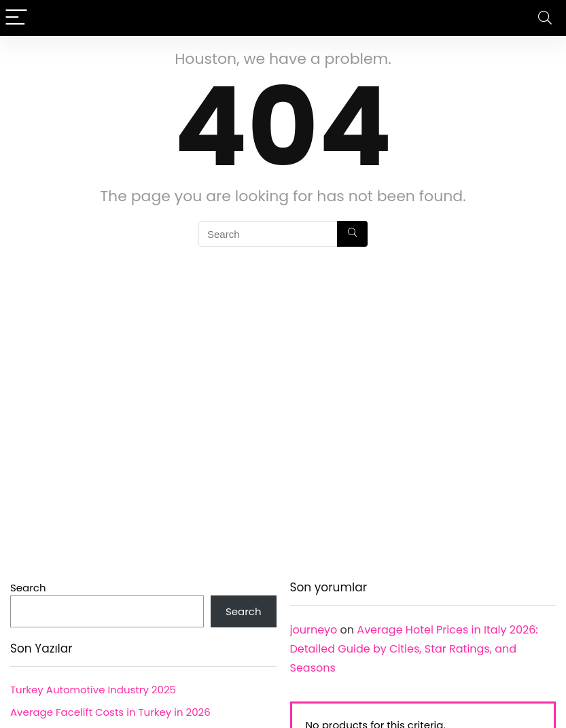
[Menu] (16, 18)
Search (28, 588)
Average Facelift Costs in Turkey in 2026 (110, 712)
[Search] (545, 18)
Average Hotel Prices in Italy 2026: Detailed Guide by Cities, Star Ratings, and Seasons (414, 649)
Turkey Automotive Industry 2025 (93, 690)
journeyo (314, 630)
